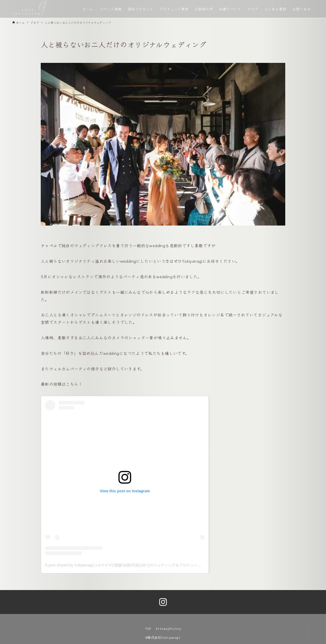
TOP (148, 629)
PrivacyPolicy (168, 629)
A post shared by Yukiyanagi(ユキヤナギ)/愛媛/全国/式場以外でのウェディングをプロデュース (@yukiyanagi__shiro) (142, 565)
